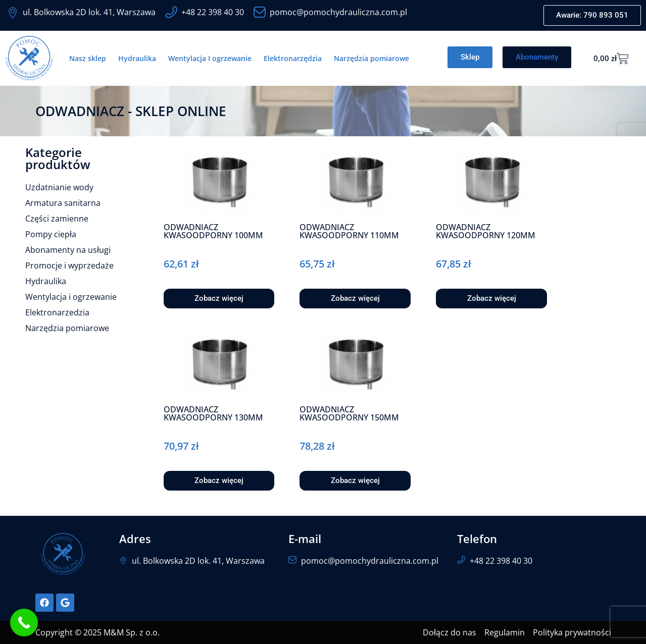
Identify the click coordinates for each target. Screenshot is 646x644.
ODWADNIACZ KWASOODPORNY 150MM (349, 413)
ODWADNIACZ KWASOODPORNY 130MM (213, 413)
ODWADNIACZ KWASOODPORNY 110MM (349, 231)
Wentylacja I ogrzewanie (210, 58)
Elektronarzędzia (293, 58)
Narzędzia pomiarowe (371, 58)
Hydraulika (137, 58)
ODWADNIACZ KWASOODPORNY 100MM (213, 231)
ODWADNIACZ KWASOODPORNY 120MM (486, 231)
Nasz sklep (88, 58)
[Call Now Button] (24, 623)
